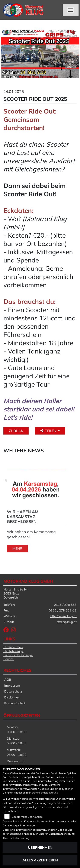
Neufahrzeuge (13, 651)
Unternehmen (13, 647)
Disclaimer (12, 697)
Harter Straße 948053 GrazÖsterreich (16, 593)
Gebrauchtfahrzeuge (18, 655)
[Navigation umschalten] (71, 10)
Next (6, 509)
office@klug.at (67, 622)
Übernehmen (40, 847)
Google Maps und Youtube (27, 817)
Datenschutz (13, 691)
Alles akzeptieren (40, 860)
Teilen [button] (49, 431)
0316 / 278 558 (65, 605)
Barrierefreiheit (15, 703)
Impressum (12, 686)
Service (9, 659)
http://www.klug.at (63, 616)
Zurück (16, 431)
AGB (8, 680)
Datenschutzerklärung (45, 793)
